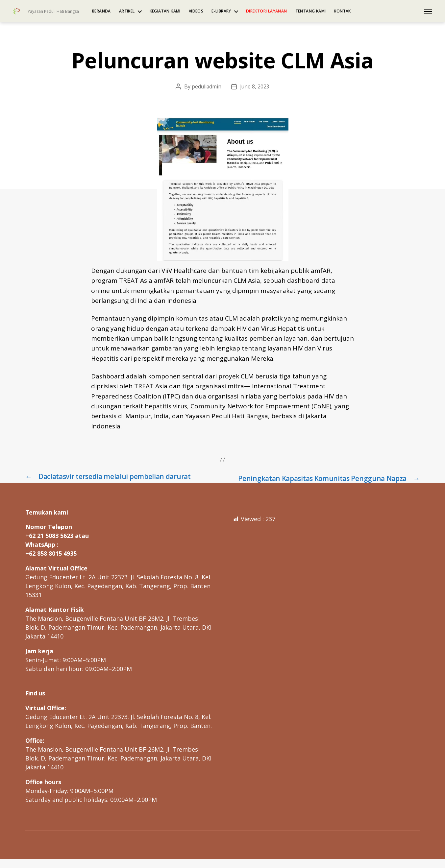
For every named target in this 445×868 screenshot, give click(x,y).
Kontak (342, 11)
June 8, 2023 (255, 86)
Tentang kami (311, 11)
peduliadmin (206, 86)
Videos (196, 11)
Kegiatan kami (165, 11)
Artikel (127, 11)
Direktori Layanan (267, 11)
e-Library (221, 11)
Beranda (101, 11)
